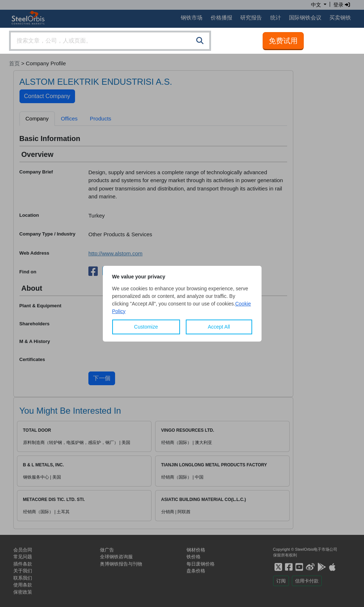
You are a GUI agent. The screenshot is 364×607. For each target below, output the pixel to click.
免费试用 (283, 41)
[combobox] (110, 41)
